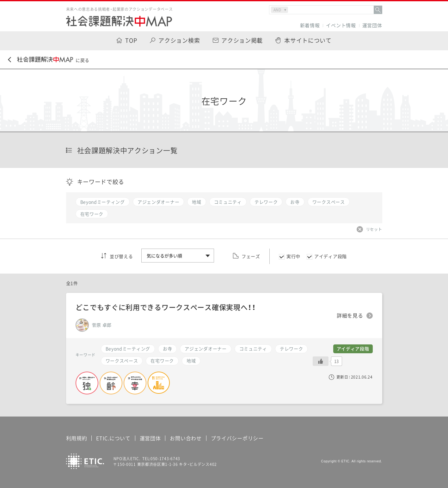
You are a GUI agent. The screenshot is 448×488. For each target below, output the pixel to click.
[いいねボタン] (321, 361)
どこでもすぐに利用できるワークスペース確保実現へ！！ (166, 307)
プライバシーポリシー (237, 438)
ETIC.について (113, 438)
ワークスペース (122, 361)
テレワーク (292, 349)
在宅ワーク (162, 361)
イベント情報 (341, 25)
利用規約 (77, 438)
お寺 (167, 349)
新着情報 (310, 25)
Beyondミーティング (128, 349)
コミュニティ (253, 349)
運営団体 (372, 25)
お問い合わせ (186, 438)
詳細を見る (350, 316)
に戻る (49, 60)
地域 (191, 361)
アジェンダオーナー (206, 349)
